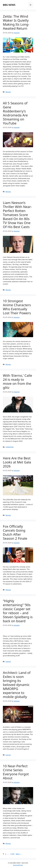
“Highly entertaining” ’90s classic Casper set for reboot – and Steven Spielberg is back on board (18, 611)
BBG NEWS (9, 5)
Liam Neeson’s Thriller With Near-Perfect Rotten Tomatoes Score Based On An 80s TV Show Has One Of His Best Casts (17, 215)
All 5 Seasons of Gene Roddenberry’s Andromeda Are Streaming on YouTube (15, 113)
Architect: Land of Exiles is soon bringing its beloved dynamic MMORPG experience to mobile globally (17, 685)
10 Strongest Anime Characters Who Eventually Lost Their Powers (17, 307)
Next (19, 854)
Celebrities (10, 447)
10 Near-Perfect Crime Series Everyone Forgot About (16, 772)
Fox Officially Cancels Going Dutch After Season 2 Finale (15, 532)
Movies (8, 92)
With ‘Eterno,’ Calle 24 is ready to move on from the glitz (17, 381)
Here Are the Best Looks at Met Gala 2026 (17, 462)
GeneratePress (18, 865)
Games (8, 661)
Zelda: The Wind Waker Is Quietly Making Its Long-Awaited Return (16, 22)
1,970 (12, 854)
